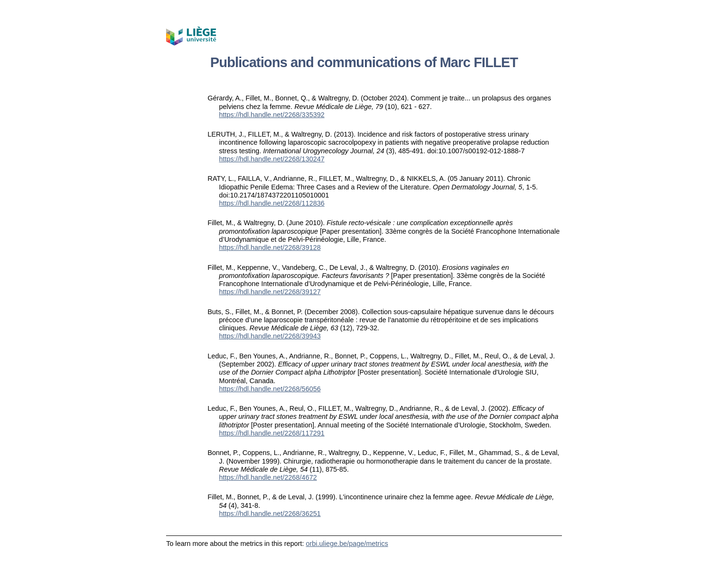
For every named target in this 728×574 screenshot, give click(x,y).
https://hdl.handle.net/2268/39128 (270, 247)
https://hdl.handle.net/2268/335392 (272, 115)
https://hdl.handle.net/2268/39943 (270, 336)
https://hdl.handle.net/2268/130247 (272, 159)
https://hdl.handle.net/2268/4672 (268, 477)
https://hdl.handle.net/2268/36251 (270, 514)
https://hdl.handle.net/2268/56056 (270, 389)
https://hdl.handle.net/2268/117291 (272, 433)
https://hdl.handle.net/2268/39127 (270, 292)
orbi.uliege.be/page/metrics (347, 544)
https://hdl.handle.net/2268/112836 (272, 203)
